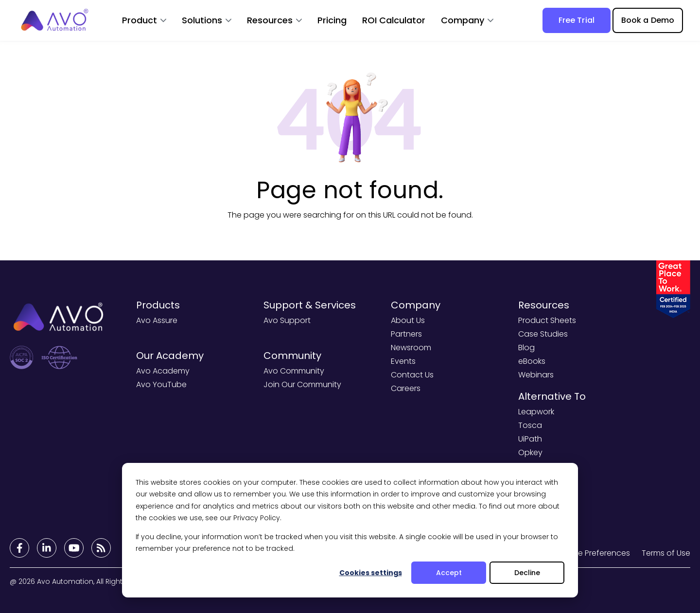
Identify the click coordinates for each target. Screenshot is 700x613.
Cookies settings (371, 573)
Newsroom (411, 348)
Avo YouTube (161, 384)
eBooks (532, 361)
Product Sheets (547, 320)
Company (463, 20)
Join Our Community (302, 384)
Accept (449, 573)
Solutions (202, 20)
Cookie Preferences (593, 553)
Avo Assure (157, 320)
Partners (406, 334)
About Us (408, 320)
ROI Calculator (394, 20)
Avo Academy (163, 371)
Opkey (530, 452)
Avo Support (287, 320)
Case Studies (543, 334)
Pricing (332, 20)
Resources (270, 20)
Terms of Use (666, 553)
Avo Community (294, 371)
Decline (527, 573)
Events (403, 361)
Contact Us (412, 375)
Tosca (530, 425)
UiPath (530, 439)
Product (140, 20)
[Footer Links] (19, 548)
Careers (406, 388)
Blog (526, 348)
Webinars (536, 375)
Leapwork (536, 412)
